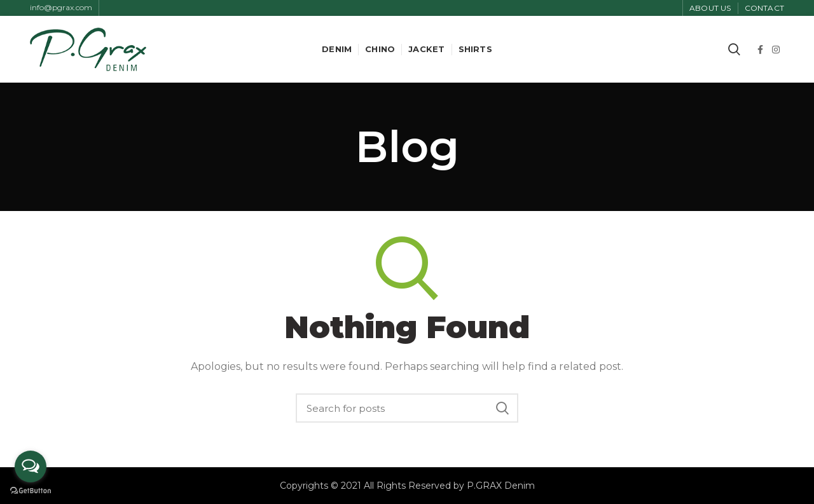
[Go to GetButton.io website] (31, 491)
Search (502, 408)
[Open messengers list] (31, 467)
